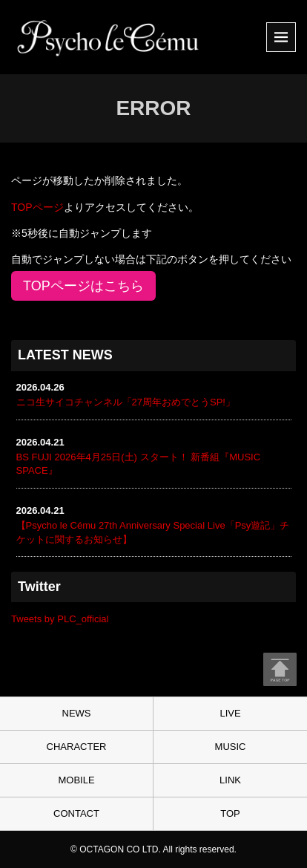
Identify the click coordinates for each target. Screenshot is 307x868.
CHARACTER (77, 747)
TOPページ (37, 207)
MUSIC (231, 747)
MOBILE (76, 780)
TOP (230, 813)
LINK (230, 780)
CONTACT (76, 813)
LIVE (230, 713)
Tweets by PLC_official (60, 619)
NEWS (77, 713)
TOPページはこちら (83, 286)
